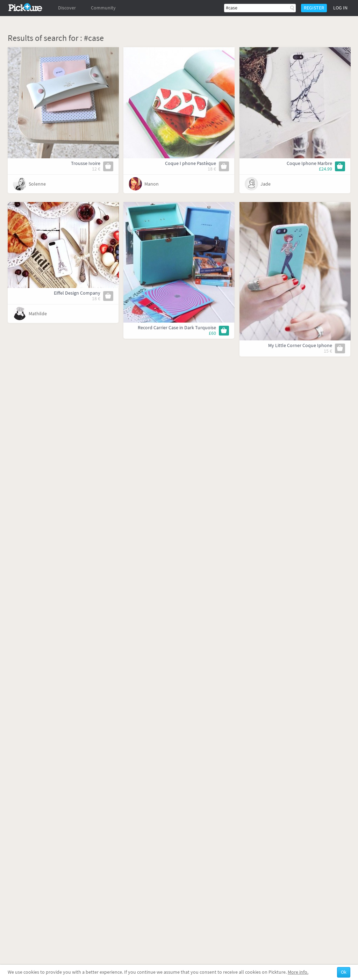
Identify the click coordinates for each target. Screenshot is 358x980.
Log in (340, 8)
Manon (152, 184)
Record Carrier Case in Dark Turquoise (177, 328)
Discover (67, 8)
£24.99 (325, 169)
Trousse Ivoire (86, 163)
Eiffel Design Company (77, 293)
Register (314, 8)
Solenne (37, 184)
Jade (266, 184)
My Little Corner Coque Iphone (300, 345)
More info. (298, 972)
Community (103, 8)
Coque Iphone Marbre (309, 163)
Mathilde (38, 314)
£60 (212, 333)
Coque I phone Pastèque (191, 163)
